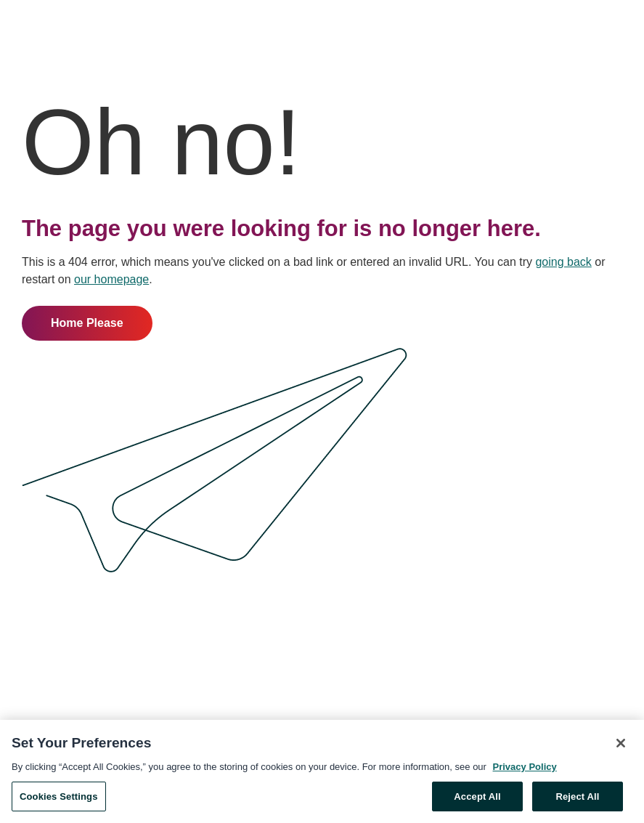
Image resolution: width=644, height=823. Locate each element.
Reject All (577, 799)
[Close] (621, 746)
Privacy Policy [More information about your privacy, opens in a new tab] (525, 770)
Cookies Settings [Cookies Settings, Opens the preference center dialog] (59, 799)
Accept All (477, 799)
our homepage (111, 279)
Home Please (87, 323)
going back (563, 262)
